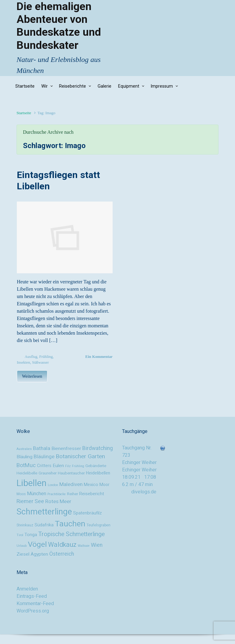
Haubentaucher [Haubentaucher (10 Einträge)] (71, 473)
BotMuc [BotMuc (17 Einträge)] (26, 465)
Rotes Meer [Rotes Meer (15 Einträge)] (58, 501)
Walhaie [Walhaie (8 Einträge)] (84, 546)
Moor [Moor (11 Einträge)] (104, 485)
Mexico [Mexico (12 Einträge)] (91, 485)
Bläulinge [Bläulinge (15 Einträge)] (44, 457)
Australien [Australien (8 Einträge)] (24, 449)
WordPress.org (33, 611)
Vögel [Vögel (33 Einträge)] (37, 544)
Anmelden (27, 589)
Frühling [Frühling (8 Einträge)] (78, 466)
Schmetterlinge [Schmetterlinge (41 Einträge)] (44, 512)
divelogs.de (144, 492)
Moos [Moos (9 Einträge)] (21, 494)
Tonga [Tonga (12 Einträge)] (31, 535)
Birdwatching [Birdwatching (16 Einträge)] (98, 448)
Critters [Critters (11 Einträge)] (44, 466)
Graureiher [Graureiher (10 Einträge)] (48, 473)
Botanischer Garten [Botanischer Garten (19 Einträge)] (80, 456)
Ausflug (31, 357)
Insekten (23, 362)
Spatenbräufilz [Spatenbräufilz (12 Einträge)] (88, 513)
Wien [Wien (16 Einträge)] (97, 545)
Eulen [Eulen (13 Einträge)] (58, 466)
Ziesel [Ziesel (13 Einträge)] (23, 554)
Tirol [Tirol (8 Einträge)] (20, 535)
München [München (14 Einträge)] (37, 494)
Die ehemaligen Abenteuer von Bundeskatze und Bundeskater (59, 26)
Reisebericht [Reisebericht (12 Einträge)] (92, 494)
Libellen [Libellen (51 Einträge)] (32, 483)
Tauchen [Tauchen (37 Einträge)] (70, 524)
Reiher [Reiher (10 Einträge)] (73, 494)
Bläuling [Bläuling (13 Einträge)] (24, 457)
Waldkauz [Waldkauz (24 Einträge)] (62, 545)
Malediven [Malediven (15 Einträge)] (71, 484)
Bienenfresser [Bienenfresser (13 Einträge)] (66, 449)
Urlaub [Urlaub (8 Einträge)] (22, 546)
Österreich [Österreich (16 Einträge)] (62, 554)
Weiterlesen (32, 376)
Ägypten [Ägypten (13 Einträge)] (39, 554)
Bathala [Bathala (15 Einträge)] (42, 448)
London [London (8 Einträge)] (53, 485)
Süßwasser (41, 362)
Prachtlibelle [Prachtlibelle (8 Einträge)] (57, 494)
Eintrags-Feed (32, 596)
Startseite (24, 113)
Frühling (46, 357)
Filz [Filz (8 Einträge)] (68, 466)
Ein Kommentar (99, 357)
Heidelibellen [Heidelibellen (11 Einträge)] (98, 473)
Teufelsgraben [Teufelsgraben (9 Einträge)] (99, 525)
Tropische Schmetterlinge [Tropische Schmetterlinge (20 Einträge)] (71, 534)
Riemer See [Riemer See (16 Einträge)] (30, 501)
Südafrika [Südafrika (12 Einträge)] (44, 525)
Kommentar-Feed (35, 604)
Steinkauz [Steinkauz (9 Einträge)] (25, 525)
